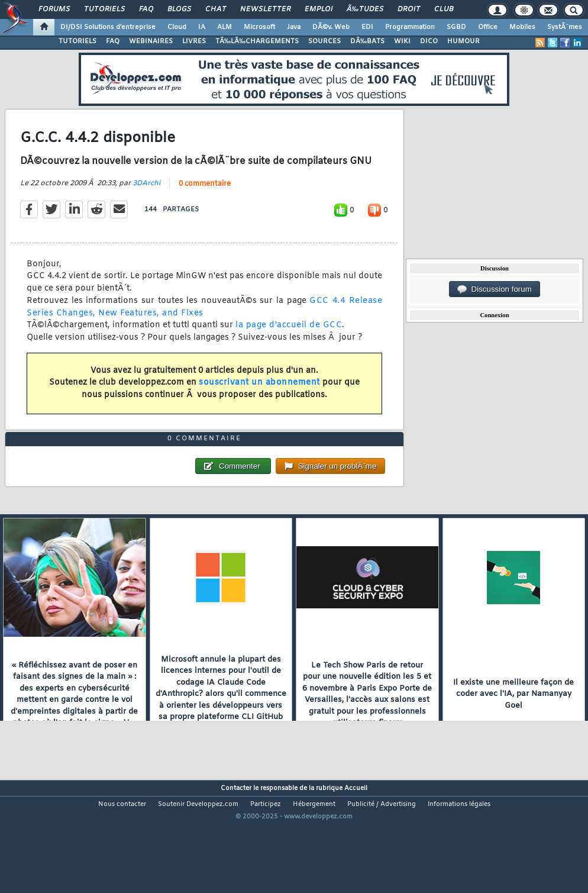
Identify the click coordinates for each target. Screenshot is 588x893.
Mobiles (522, 27)
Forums (54, 9)
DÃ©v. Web (331, 27)
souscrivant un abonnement (259, 399)
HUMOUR (463, 41)
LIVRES (194, 41)
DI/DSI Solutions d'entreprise (108, 27)
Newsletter (265, 9)
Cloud (177, 27)
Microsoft (259, 27)
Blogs (179, 9)
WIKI (402, 41)
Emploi (319, 9)
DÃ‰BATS (367, 41)
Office (488, 27)
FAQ (146, 9)
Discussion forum (495, 289)
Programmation (410, 27)
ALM (224, 27)
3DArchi (146, 199)
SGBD (456, 27)
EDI (367, 27)
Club (444, 9)
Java (294, 27)
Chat (216, 9)
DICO (429, 41)
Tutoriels (104, 9)
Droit (409, 9)
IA (202, 27)
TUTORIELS (77, 41)
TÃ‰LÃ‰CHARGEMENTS (257, 41)
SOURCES (324, 41)
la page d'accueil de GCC (289, 342)
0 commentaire (205, 200)
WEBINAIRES (151, 41)
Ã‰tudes (365, 9)
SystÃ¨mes (565, 27)
